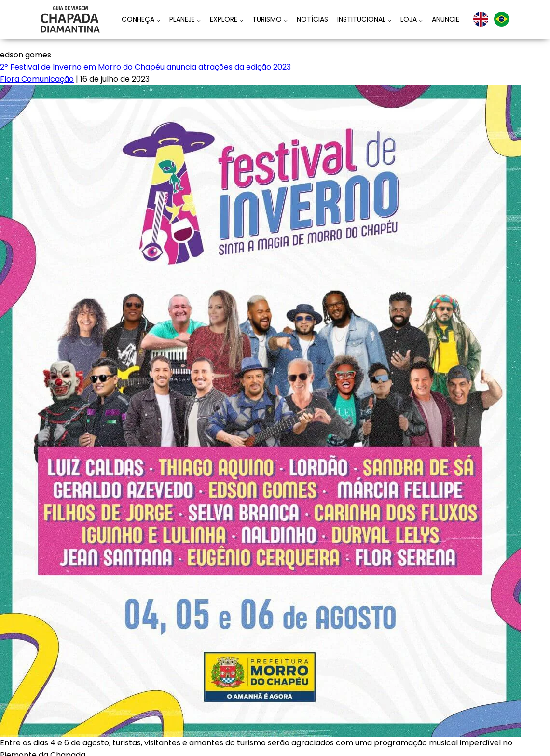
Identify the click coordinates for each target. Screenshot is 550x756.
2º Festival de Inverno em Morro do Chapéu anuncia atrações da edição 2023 (145, 67)
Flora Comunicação (37, 79)
